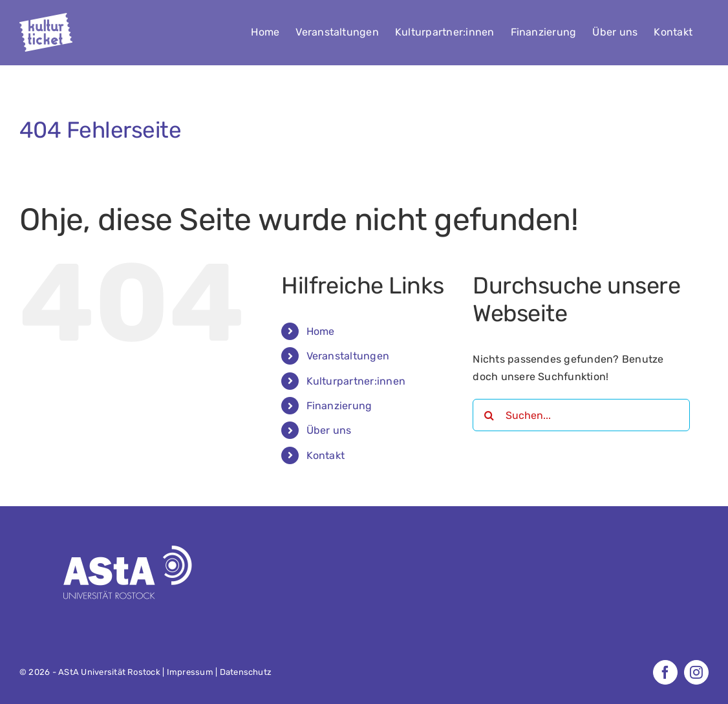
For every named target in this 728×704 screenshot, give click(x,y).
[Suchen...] (581, 415)
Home (321, 331)
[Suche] (489, 415)
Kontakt (326, 455)
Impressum (190, 672)
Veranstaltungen (348, 356)
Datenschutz (246, 672)
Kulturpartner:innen (356, 381)
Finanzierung (339, 406)
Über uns (329, 430)
